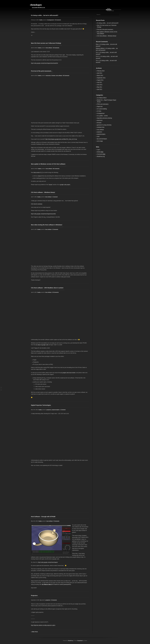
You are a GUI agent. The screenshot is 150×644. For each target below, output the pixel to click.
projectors (49, 410)
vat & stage (100, 141)
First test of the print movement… (42, 71)
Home (109, 9)
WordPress (71, 641)
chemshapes (36, 5)
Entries (100, 152)
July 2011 (99, 82)
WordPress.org (101, 156)
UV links (99, 111)
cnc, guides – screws (102, 116)
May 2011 (100, 87)
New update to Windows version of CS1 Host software (48, 164)
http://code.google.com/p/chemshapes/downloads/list (44, 63)
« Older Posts (34, 632)
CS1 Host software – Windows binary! (43, 192)
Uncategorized (51, 20)
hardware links (101, 127)
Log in (99, 150)
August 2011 (100, 80)
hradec (41, 20)
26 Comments (66, 76)
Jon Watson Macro (47, 584)
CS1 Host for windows (37, 204)
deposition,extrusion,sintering (104, 118)
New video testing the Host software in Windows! (47, 225)
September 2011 (101, 78)
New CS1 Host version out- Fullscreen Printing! (46, 43)
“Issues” (51, 185)
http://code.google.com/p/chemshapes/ (48, 562)
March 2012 (100, 76)
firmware (53, 76)
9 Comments (56, 521)
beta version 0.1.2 (38, 172)
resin (98, 136)
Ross (97, 44)
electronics (48, 76)
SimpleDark (80, 641)
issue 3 (40, 176)
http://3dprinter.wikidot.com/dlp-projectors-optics (43, 625)
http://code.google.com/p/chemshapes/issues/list (43, 214)
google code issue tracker (69, 373)
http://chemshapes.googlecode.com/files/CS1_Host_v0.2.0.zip (61, 139)
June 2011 (100, 85)
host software (49, 48)
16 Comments (55, 292)
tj (40, 600)
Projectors (34, 596)
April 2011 (100, 89)
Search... (99, 15)
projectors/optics (56, 410)
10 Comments (58, 20)
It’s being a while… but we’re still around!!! (45, 15)
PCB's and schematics (103, 104)
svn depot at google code (42, 345)
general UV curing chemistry (104, 125)
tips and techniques (102, 139)
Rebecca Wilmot (100, 48)
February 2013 (101, 71)
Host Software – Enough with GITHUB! (43, 517)
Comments (101, 154)
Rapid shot (100, 107)
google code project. (65, 185)
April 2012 (100, 73)
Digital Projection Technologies (41, 405)
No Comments (56, 169)
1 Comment (55, 197)
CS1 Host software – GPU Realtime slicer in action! (47, 288)
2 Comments (55, 229)
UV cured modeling (102, 109)
